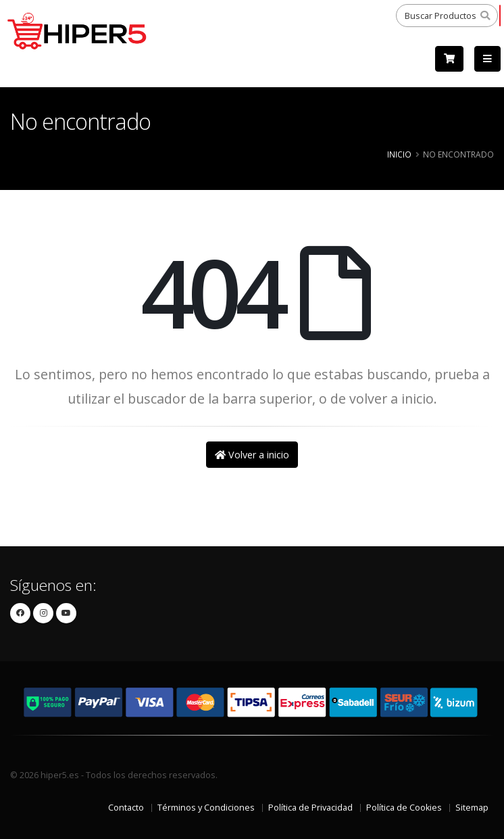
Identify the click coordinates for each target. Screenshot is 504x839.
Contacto (126, 808)
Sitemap (472, 808)
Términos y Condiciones (206, 808)
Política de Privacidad (310, 808)
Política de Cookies (404, 808)
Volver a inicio (252, 455)
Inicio (399, 154)
